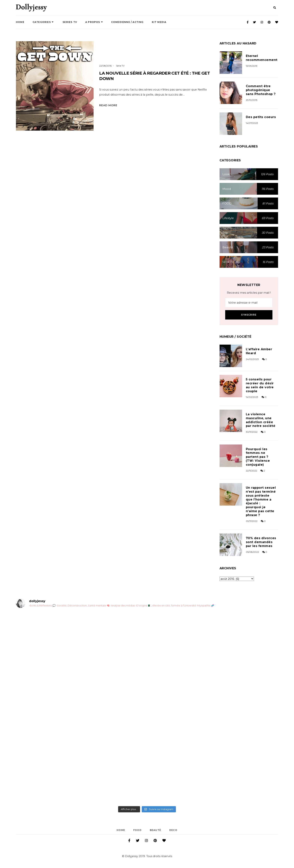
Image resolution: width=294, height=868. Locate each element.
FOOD (137, 830)
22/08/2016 (105, 66)
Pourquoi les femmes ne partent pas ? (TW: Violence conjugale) (258, 457)
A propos (94, 22)
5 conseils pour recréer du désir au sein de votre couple (260, 385)
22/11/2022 (251, 471)
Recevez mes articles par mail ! (249, 293)
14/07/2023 (252, 123)
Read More (108, 105)
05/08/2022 (252, 552)
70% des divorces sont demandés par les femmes (261, 542)
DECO (173, 830)
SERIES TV (69, 22)
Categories (43, 22)
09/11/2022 (252, 521)
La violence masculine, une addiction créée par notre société (261, 420)
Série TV (120, 66)
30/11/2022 (252, 432)
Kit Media (159, 22)
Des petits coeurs (261, 117)
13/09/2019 (252, 66)
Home (20, 22)
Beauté (155, 830)
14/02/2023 (252, 397)
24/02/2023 (252, 359)
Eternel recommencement (262, 58)
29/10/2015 (252, 100)
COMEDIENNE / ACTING (127, 22)
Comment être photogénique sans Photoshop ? (261, 90)
